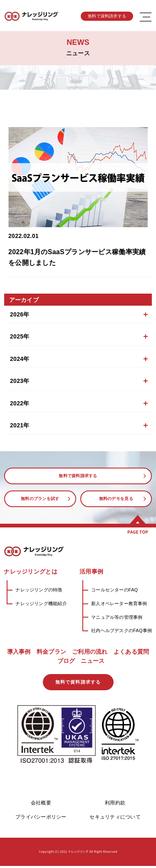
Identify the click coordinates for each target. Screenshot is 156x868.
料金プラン (51, 652)
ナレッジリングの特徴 (39, 590)
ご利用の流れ (90, 652)
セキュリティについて (115, 819)
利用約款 (115, 805)
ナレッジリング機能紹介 (41, 603)
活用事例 (91, 571)
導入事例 (19, 652)
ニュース (93, 661)
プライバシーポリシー (41, 819)
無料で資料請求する (107, 16)
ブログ (66, 661)
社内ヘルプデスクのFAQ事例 (121, 630)
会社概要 (41, 805)
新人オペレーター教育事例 (119, 603)
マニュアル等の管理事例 (117, 617)
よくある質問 (131, 652)
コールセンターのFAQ (114, 590)
